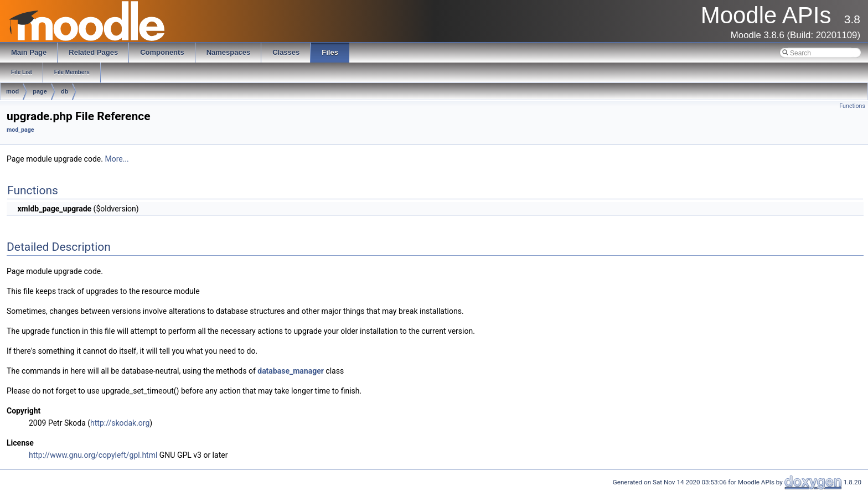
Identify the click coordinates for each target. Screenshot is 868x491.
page (40, 91)
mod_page (20, 130)
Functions (852, 106)
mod (12, 91)
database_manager (291, 371)
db (64, 91)
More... (117, 159)
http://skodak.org (120, 423)
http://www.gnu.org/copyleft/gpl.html (93, 455)
